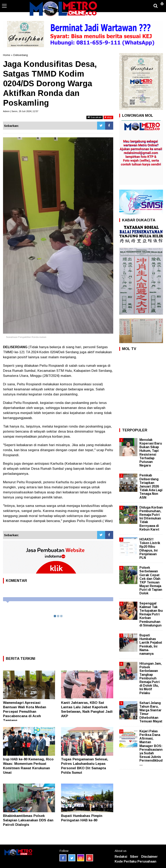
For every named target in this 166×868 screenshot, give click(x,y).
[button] (162, 2)
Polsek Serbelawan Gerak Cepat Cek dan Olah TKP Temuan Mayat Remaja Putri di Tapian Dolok (151, 580)
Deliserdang (21, 55)
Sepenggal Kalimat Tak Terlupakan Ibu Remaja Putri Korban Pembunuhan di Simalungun (151, 614)
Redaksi (121, 857)
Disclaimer (149, 857)
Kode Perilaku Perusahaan (135, 861)
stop (108, 117)
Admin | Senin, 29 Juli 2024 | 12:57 (21, 111)
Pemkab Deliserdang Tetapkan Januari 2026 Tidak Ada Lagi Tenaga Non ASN (151, 486)
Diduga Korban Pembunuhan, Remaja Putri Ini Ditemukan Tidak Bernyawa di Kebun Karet (151, 518)
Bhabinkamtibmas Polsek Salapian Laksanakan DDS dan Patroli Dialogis (28, 820)
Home (7, 55)
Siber (134, 857)
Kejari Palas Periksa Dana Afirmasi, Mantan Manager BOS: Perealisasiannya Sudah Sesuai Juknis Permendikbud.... (151, 748)
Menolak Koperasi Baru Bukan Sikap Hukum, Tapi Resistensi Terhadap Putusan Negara (151, 453)
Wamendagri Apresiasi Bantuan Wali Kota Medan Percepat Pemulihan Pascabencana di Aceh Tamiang (25, 712)
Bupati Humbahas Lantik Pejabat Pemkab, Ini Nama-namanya (151, 644)
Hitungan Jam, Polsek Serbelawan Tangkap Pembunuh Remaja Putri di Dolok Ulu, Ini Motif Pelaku (150, 678)
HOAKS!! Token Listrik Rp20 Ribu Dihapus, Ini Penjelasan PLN (150, 549)
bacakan (95, 117)
